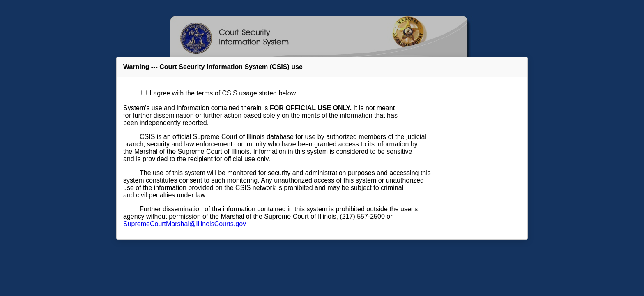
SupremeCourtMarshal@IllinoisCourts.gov (185, 224)
